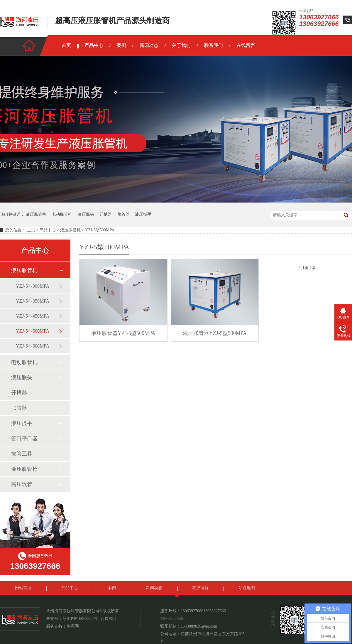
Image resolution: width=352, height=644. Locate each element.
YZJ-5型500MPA (100, 230)
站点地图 (247, 588)
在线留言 (246, 45)
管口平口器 (24, 439)
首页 (66, 45)
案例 (121, 45)
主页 (31, 230)
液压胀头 (86, 214)
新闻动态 (149, 45)
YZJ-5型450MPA (33, 316)
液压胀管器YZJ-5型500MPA (123, 333)
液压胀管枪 (24, 469)
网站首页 (23, 588)
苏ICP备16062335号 (80, 619)
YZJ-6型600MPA (33, 346)
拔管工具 (22, 454)
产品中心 (94, 45)
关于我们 (181, 45)
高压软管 (22, 484)
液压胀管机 (36, 214)
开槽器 (106, 214)
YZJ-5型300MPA (33, 286)
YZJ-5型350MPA (33, 301)
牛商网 (73, 626)
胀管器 (123, 214)
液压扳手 (143, 214)
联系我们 (214, 45)
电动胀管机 (62, 214)
